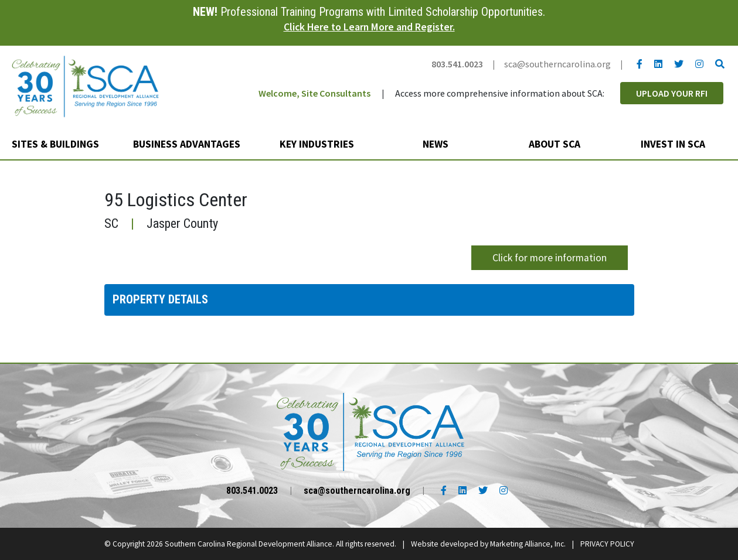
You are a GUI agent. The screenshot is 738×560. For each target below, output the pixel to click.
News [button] (437, 144)
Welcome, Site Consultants (314, 93)
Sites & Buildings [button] (57, 144)
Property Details (160, 299)
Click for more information (550, 258)
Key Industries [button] (318, 144)
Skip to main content (0, 10)
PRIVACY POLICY (607, 544)
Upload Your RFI (672, 93)
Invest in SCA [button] (674, 144)
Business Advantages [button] (188, 144)
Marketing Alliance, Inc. (528, 544)
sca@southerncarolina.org (557, 64)
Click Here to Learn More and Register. (369, 27)
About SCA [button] (556, 144)
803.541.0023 (457, 64)
